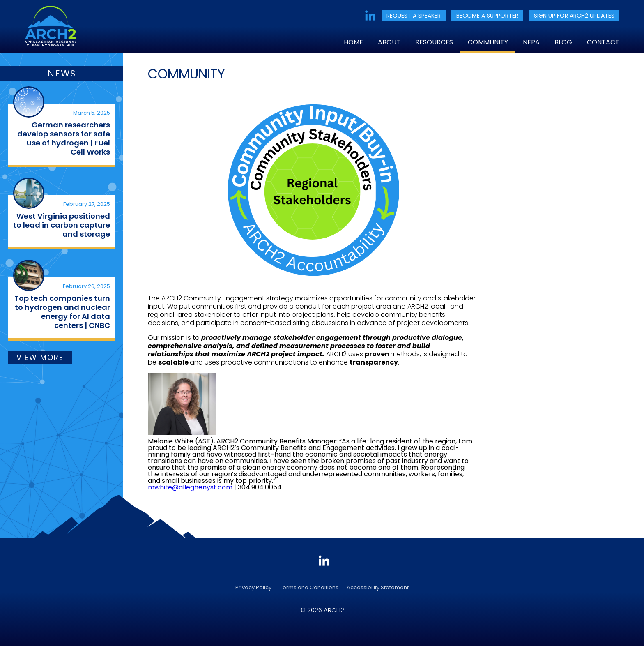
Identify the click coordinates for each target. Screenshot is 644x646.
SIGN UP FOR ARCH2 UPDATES (574, 16)
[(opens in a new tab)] (29, 102)
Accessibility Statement (378, 587)
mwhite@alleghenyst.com (190, 487)
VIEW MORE (40, 357)
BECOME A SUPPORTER (487, 16)
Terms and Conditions (309, 587)
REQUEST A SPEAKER (414, 16)
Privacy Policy (253, 587)
